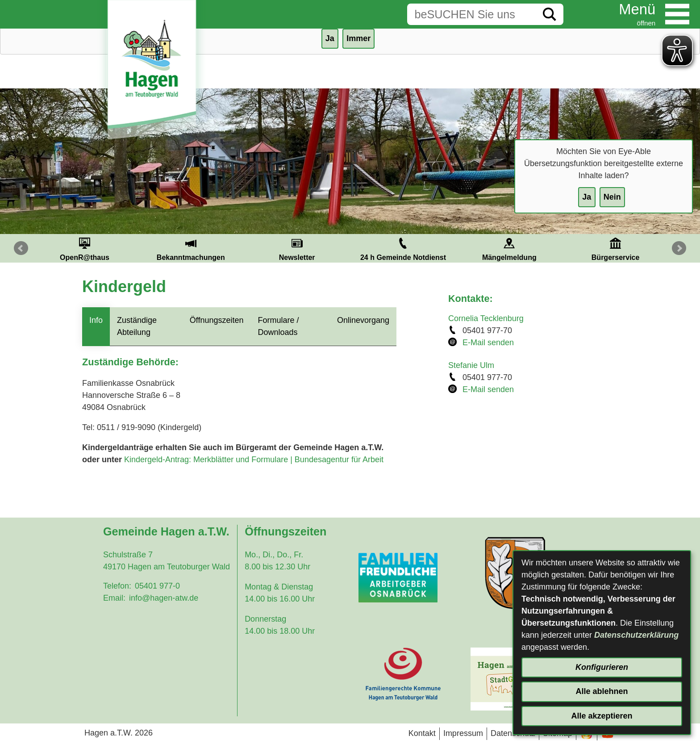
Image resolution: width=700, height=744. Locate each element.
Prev (21, 248)
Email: (114, 598)
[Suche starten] (550, 14)
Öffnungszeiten (217, 320)
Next (679, 248)
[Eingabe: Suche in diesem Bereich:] (471, 14)
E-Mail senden (488, 343)
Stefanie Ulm (471, 365)
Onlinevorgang (363, 320)
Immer (358, 38)
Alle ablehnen (602, 691)
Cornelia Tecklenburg (486, 318)
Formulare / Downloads (279, 326)
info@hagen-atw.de (164, 598)
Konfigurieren (602, 667)
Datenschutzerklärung (636, 635)
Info (96, 320)
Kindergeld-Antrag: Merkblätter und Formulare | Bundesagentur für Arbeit (254, 460)
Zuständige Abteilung (137, 326)
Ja (587, 197)
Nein (612, 197)
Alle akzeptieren (602, 716)
